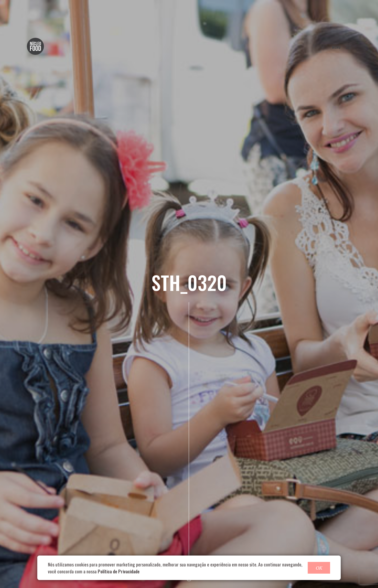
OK (319, 568)
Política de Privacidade (119, 571)
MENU (342, 47)
